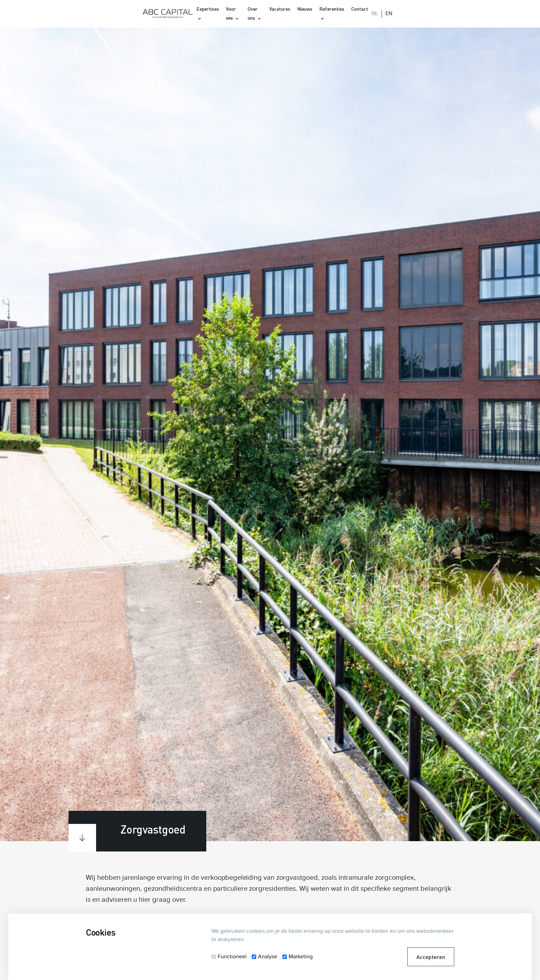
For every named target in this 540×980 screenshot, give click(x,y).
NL (375, 14)
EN (389, 14)
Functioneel (232, 957)
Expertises (208, 9)
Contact (360, 9)
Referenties (332, 9)
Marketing (301, 957)
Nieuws (305, 9)
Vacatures (280, 9)
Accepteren (431, 957)
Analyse (268, 957)
